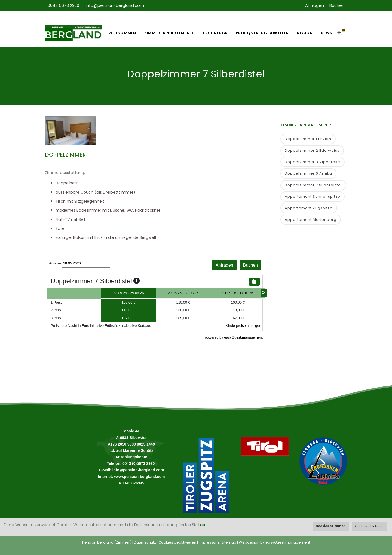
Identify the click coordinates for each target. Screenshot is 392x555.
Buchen (337, 5)
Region (305, 33)
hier (202, 525)
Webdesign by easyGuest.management (274, 542)
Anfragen (315, 5)
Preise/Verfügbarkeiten (262, 33)
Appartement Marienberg (311, 220)
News (327, 33)
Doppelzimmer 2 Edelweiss (312, 150)
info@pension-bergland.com (115, 5)
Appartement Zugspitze (309, 208)
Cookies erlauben (331, 526)
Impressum (209, 542)
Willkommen (122, 33)
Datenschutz (145, 542)
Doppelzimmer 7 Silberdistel (313, 185)
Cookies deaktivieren (177, 542)
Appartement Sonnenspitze (313, 196)
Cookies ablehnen (369, 526)
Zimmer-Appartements (169, 33)
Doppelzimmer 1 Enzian (308, 139)
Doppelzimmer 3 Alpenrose (313, 162)
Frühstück (215, 33)
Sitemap (229, 542)
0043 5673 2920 (64, 5)
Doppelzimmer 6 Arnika (308, 173)
